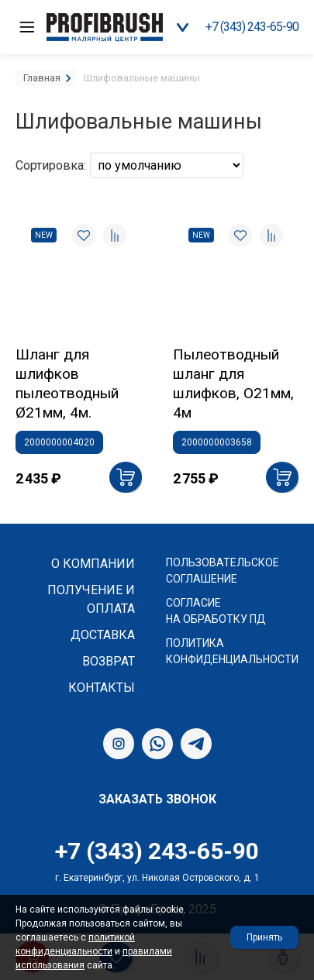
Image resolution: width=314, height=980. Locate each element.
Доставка (103, 635)
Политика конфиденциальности (232, 651)
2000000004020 (59, 442)
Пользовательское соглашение (223, 571)
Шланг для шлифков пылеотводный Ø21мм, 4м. (67, 383)
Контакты (102, 688)
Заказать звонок (157, 799)
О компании (93, 564)
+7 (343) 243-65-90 (252, 27)
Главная (42, 78)
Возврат (109, 661)
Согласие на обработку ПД (216, 611)
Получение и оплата (91, 599)
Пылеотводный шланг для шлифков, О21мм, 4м (233, 383)
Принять (264, 937)
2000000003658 (217, 442)
